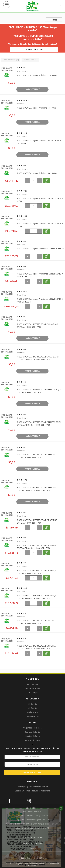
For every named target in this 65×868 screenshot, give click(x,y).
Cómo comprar (32, 692)
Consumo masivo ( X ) (11, 60)
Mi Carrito (32, 704)
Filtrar (54, 20)
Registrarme (32, 712)
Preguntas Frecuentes (33, 728)
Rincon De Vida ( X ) (30, 60)
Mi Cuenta (33, 708)
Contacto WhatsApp (34, 49)
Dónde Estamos (33, 688)
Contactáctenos (32, 740)
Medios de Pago (33, 736)
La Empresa (32, 684)
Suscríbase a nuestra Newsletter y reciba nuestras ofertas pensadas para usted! (32, 750)
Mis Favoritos (32, 716)
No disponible (32, 89)
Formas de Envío (33, 732)
